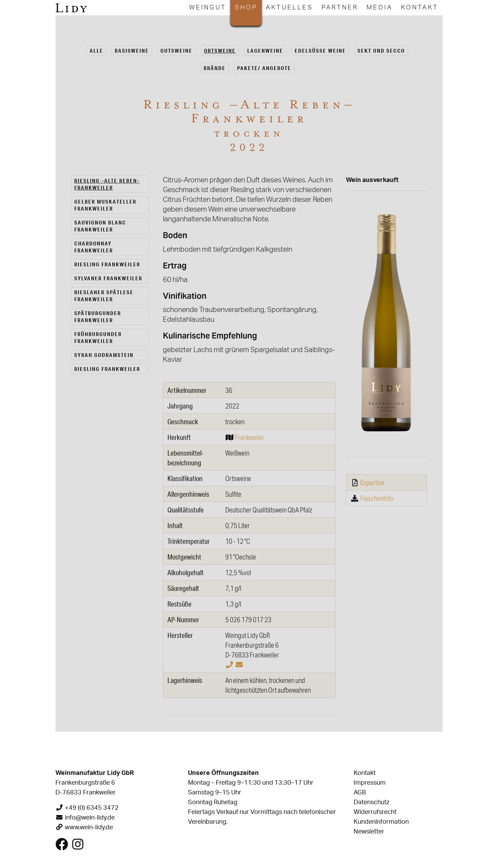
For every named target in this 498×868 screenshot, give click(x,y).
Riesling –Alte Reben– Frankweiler (107, 184)
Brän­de (215, 68)
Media (380, 8)
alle (96, 51)
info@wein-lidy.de (90, 818)
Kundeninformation (381, 822)
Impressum (370, 783)
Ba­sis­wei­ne (132, 51)
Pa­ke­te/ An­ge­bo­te (264, 68)
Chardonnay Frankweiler (94, 247)
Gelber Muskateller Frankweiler (105, 205)
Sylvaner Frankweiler (108, 278)
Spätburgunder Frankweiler (98, 317)
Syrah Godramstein (104, 355)
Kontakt (420, 8)
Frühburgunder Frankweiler (98, 337)
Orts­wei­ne (220, 51)
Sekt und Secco (381, 51)
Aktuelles (289, 8)
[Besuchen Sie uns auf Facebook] (62, 847)
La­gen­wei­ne (265, 51)
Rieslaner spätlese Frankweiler (104, 296)
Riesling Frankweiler (107, 264)
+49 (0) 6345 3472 (92, 808)
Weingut (208, 8)
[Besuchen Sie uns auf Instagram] (78, 847)
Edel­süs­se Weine (320, 51)
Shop (246, 8)
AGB (360, 793)
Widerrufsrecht (375, 812)
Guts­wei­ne (176, 51)
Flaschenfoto (377, 498)
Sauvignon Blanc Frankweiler (100, 226)
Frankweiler (250, 437)
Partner (340, 8)
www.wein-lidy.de (89, 828)
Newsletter (369, 832)
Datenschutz (371, 802)
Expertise (372, 482)
